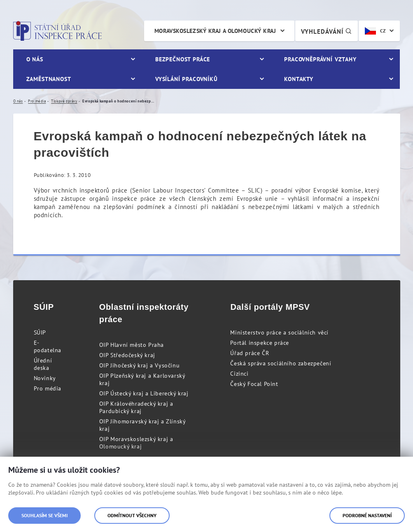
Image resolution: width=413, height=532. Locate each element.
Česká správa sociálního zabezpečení (281, 363)
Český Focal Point (254, 384)
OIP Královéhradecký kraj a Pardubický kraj (136, 407)
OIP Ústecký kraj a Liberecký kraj (144, 393)
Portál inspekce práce (260, 343)
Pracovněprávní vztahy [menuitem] (320, 59)
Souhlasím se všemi (44, 515)
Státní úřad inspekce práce (57, 31)
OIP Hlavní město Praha (132, 345)
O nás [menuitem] (35, 59)
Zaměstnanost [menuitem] (49, 79)
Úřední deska (43, 364)
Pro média (48, 388)
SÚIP (40, 332)
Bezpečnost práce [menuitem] (183, 59)
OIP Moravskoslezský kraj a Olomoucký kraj (136, 443)
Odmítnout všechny (132, 515)
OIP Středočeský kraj (127, 355)
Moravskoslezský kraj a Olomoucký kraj (215, 31)
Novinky (45, 378)
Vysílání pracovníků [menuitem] (187, 79)
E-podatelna (48, 346)
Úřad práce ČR (250, 353)
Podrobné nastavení (367, 515)
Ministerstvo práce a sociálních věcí (279, 332)
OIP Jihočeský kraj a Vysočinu (139, 365)
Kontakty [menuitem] (299, 79)
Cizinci (239, 374)
